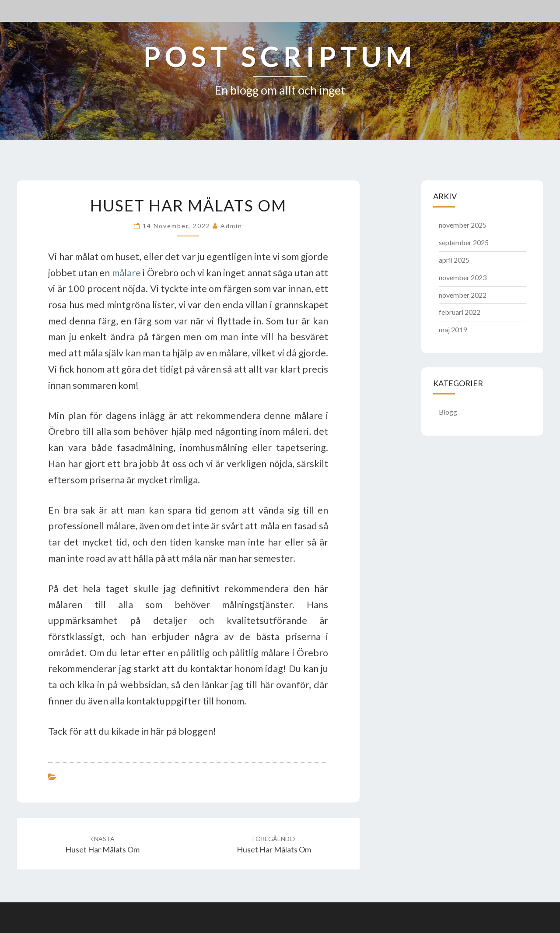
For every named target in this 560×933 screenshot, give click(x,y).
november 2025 (463, 225)
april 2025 (454, 260)
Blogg (448, 412)
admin (231, 226)
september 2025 (464, 242)
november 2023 (463, 277)
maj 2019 (453, 329)
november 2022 (463, 295)
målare (126, 273)
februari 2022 (460, 312)
